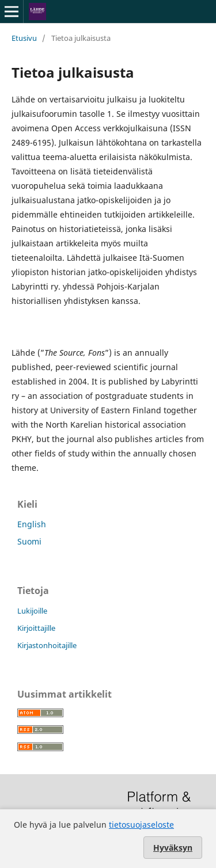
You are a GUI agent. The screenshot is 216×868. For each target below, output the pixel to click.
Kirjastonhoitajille (47, 645)
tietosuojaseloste (141, 825)
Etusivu (24, 38)
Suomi (29, 541)
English (32, 524)
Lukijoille (32, 611)
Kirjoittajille (36, 628)
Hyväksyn (173, 848)
